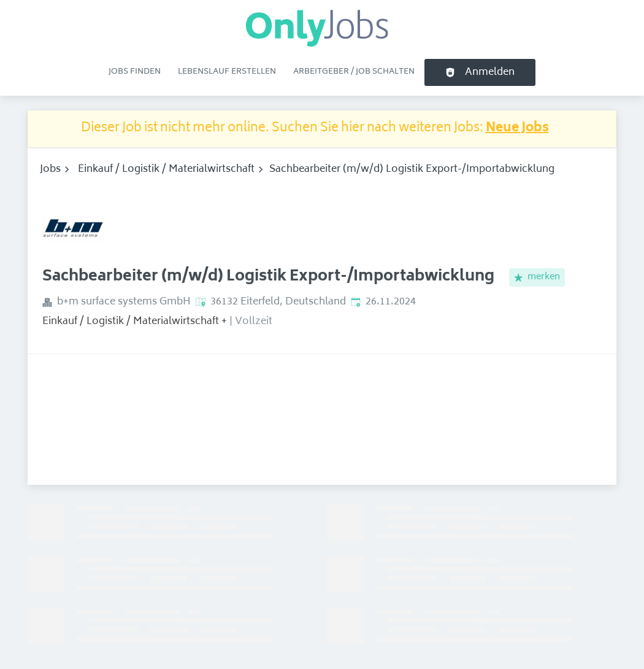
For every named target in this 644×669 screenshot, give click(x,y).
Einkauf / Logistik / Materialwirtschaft (166, 169)
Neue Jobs (517, 129)
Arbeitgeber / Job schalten (354, 72)
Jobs (50, 169)
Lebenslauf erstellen (227, 72)
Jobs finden (135, 72)
